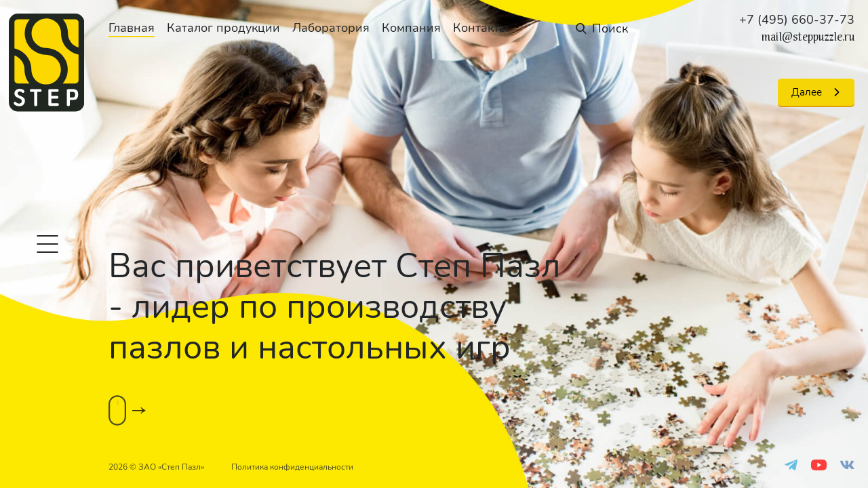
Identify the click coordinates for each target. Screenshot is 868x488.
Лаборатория (331, 28)
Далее (807, 92)
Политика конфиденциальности (292, 467)
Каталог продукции (223, 28)
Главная (132, 28)
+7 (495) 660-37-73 (797, 20)
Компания (411, 28)
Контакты (480, 28)
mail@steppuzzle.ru (808, 37)
